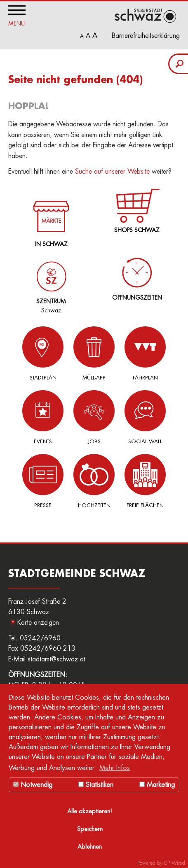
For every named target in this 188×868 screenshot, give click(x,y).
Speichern (90, 829)
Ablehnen (90, 847)
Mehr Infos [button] (115, 768)
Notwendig (33, 785)
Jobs (94, 417)
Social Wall (145, 417)
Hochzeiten (94, 481)
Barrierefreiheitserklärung (146, 36)
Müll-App (94, 353)
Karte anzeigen (38, 623)
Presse (43, 481)
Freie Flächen (145, 481)
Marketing (157, 785)
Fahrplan (145, 353)
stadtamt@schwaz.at (56, 659)
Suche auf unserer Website (112, 172)
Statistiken (96, 785)
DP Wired (175, 863)
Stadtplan (43, 353)
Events (43, 417)
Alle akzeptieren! (90, 811)
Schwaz (50, 281)
